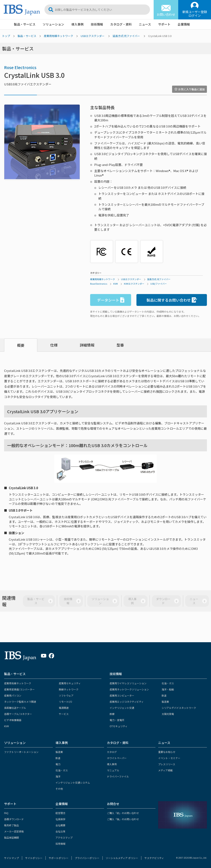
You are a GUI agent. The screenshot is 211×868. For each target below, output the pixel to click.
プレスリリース (167, 764)
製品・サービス (25, 24)
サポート (164, 24)
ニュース (145, 24)
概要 (21, 345)
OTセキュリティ (119, 726)
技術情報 (97, 24)
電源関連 (64, 708)
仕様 (54, 345)
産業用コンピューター (122, 695)
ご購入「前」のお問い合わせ (123, 813)
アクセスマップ (64, 837)
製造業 (165, 702)
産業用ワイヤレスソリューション (128, 683)
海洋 (58, 776)
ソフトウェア (66, 695)
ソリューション (53, 24)
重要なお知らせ (167, 752)
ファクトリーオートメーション (21, 752)
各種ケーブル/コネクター (18, 714)
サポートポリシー (59, 858)
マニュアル (113, 770)
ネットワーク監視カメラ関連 (20, 702)
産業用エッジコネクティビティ (127, 702)
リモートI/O (65, 702)
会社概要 (60, 825)
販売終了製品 (11, 825)
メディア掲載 (165, 770)
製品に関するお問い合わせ (172, 300)
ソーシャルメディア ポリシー (122, 858)
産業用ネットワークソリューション (129, 689)
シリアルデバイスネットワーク (179, 708)
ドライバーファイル (118, 776)
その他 (59, 789)
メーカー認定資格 (14, 831)
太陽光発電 (168, 714)
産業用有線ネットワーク (58, 36)
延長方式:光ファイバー (126, 36)
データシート (111, 300)
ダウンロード (167, 601)
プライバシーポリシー (87, 858)
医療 (112, 714)
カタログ (112, 752)
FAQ (6, 813)
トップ (6, 36)
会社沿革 (60, 831)
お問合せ (113, 804)
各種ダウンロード (14, 819)
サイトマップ (11, 858)
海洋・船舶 (168, 689)
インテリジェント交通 (122, 708)
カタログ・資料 (121, 24)
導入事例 (77, 24)
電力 (58, 764)
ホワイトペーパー (117, 758)
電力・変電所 (117, 720)
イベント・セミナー (169, 758)
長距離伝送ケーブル (15, 708)
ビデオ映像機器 (13, 720)
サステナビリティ (154, 858)
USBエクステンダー (93, 36)
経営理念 (60, 813)
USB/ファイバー (159, 284)
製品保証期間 (11, 837)
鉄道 (164, 695)
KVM (116, 284)
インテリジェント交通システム (73, 782)
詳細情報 (87, 345)
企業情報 (184, 24)
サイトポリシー (34, 858)
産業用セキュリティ (70, 683)
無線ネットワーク (69, 689)
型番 (120, 345)
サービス (64, 714)
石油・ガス (168, 683)
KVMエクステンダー (134, 284)
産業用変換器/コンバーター (19, 689)
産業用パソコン (13, 695)
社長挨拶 (60, 819)
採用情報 (60, 844)
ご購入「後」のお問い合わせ (123, 819)
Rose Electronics (20, 67)
